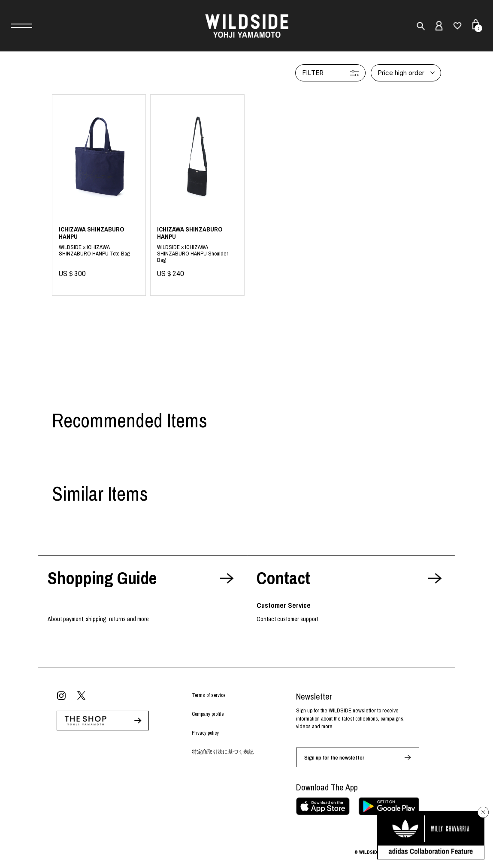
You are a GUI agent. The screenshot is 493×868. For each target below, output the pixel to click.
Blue (99, 252)
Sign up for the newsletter (334, 758)
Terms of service (209, 695)
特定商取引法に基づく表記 (223, 752)
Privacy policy (205, 733)
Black (197, 252)
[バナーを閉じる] (483, 812)
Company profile (208, 714)
